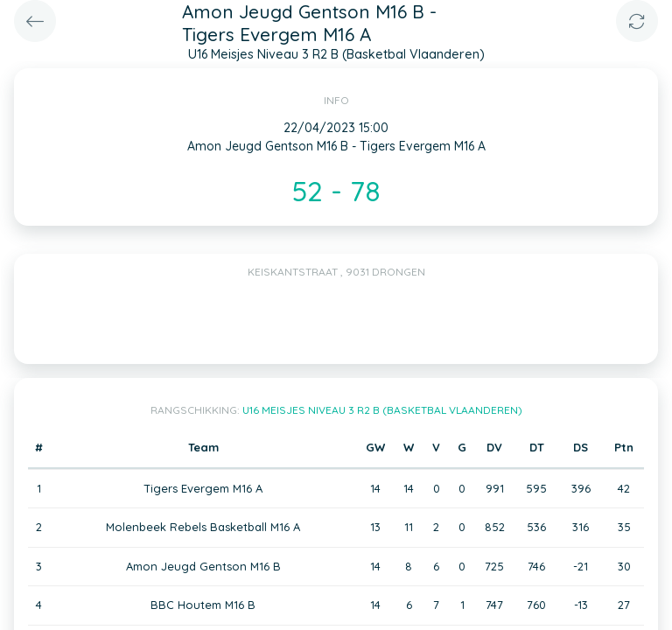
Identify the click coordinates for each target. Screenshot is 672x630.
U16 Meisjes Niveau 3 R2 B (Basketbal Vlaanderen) (382, 410)
